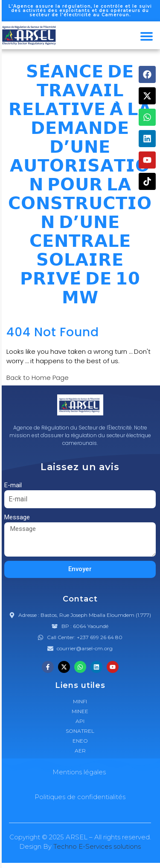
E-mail (13, 485)
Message (17, 517)
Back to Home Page (38, 378)
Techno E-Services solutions (97, 846)
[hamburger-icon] (147, 36)
